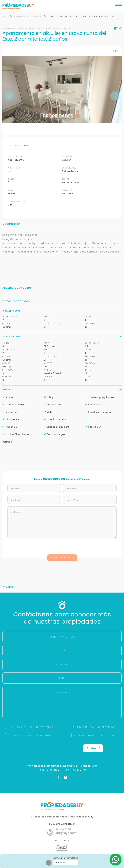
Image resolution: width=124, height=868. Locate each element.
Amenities (62, 390)
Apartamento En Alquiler (28, 17)
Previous (9, 96)
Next (115, 96)
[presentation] (62, 547)
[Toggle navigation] (118, 6)
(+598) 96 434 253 (75, 770)
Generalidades (62, 337)
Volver (9, 587)
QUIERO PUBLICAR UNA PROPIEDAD (94, 727)
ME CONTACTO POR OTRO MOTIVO (94, 735)
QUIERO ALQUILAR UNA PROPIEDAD (32, 727)
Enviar (94, 748)
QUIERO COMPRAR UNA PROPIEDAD (32, 735)
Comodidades (62, 311)
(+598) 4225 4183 (49, 770)
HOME (6, 17)
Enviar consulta (63, 558)
